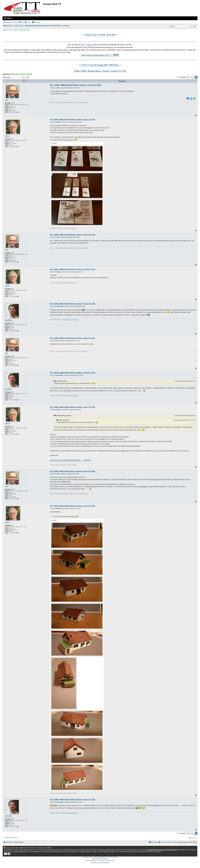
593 (12, 139)
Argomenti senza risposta (10, 30)
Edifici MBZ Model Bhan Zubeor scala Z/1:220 (100, 71)
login (83, 45)
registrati (90, 45)
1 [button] (190, 77)
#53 (51, 237)
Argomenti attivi (24, 30)
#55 (51, 306)
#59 (51, 474)
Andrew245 (8, 320)
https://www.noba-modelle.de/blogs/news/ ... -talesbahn (70, 460)
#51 (51, 88)
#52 (51, 122)
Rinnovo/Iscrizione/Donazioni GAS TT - (100, 55)
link (113, 47)
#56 (51, 341)
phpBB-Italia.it (106, 863)
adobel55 (22, 74)
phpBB (93, 860)
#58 (51, 410)
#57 (51, 375)
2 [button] (193, 77)
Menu (10, 18)
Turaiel (105, 859)
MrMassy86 (14, 74)
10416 (13, 103)
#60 (51, 509)
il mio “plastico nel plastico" (70, 320)
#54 (51, 272)
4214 (12, 323)
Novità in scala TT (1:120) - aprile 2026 (100, 35)
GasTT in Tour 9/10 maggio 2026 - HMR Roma (100, 65)
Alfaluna (7, 136)
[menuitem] (21, 22)
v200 (6, 100)
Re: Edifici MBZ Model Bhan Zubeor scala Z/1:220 (75, 85)
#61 (51, 802)
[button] (188, 77)
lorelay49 (29, 74)
